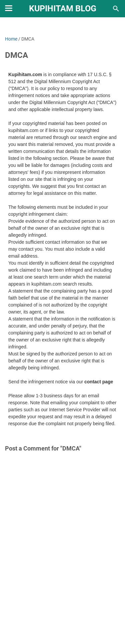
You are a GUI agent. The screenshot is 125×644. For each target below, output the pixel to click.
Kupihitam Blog (63, 8)
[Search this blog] (116, 9)
